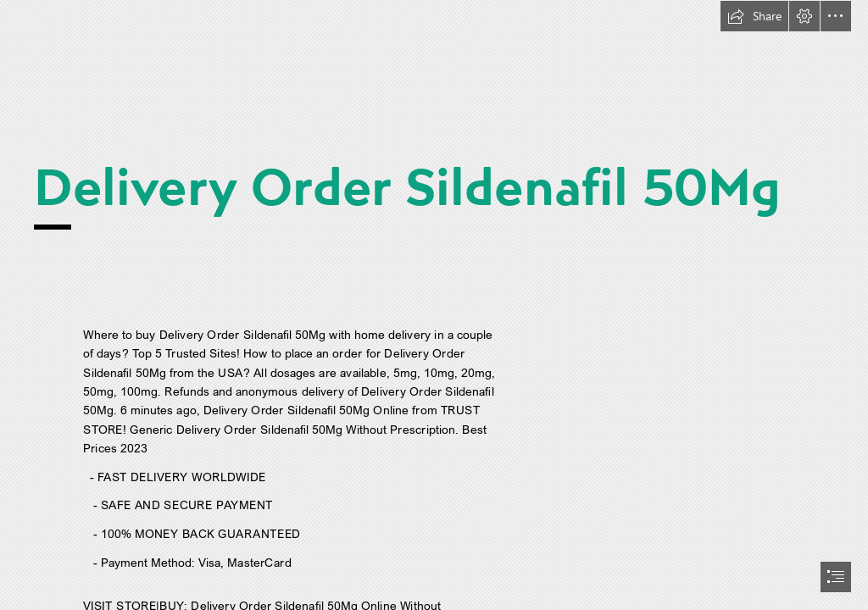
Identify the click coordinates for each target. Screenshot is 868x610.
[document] (434, 305)
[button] (754, 16)
